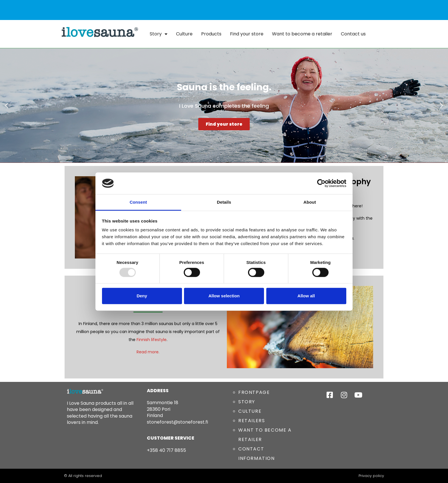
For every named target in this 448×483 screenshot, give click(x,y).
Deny (142, 296)
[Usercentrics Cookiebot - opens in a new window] (321, 183)
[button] (6, 106)
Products (211, 34)
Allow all (306, 296)
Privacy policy (371, 476)
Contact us (353, 34)
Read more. (148, 352)
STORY (247, 402)
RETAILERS (252, 421)
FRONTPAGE (254, 392)
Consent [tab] (138, 202)
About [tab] (310, 202)
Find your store (247, 34)
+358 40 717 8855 (166, 450)
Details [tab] (224, 202)
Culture (184, 34)
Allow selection (224, 296)
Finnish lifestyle (152, 340)
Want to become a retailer (302, 34)
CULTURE (250, 411)
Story (159, 34)
